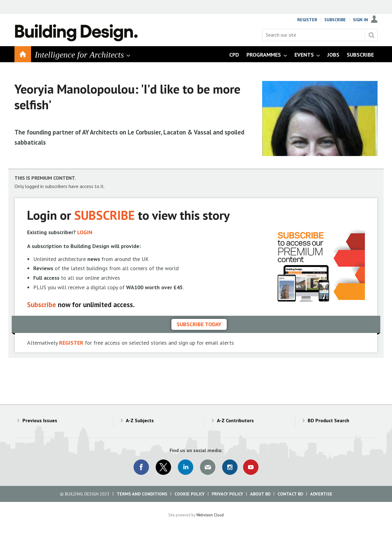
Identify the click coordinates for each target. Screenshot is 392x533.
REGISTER (71, 343)
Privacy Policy (227, 494)
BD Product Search (328, 420)
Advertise (321, 494)
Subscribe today (199, 324)
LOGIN (85, 232)
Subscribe (335, 20)
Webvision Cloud (210, 515)
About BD (260, 494)
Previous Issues (40, 420)
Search (371, 35)
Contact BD (290, 494)
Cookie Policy (190, 494)
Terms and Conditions (142, 494)
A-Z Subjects (140, 420)
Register (307, 20)
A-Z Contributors (235, 420)
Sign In (360, 20)
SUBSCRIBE (104, 215)
